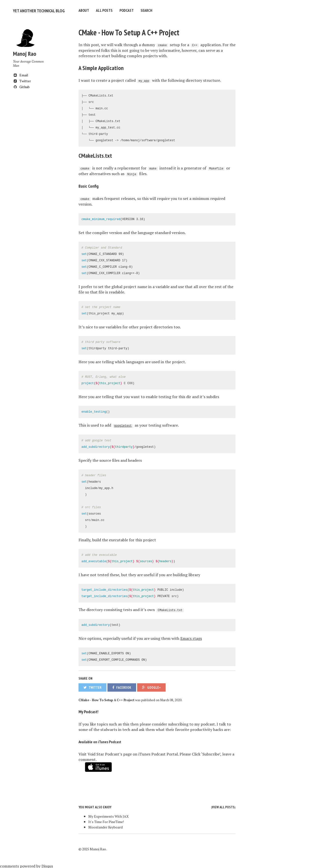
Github (21, 86)
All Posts (104, 10)
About (84, 10)
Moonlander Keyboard (105, 826)
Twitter (22, 80)
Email (21, 74)
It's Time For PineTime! (106, 821)
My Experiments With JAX (108, 816)
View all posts (223, 806)
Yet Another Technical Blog (36, 10)
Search (146, 10)
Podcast (127, 10)
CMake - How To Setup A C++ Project (129, 32)
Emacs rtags (191, 638)
